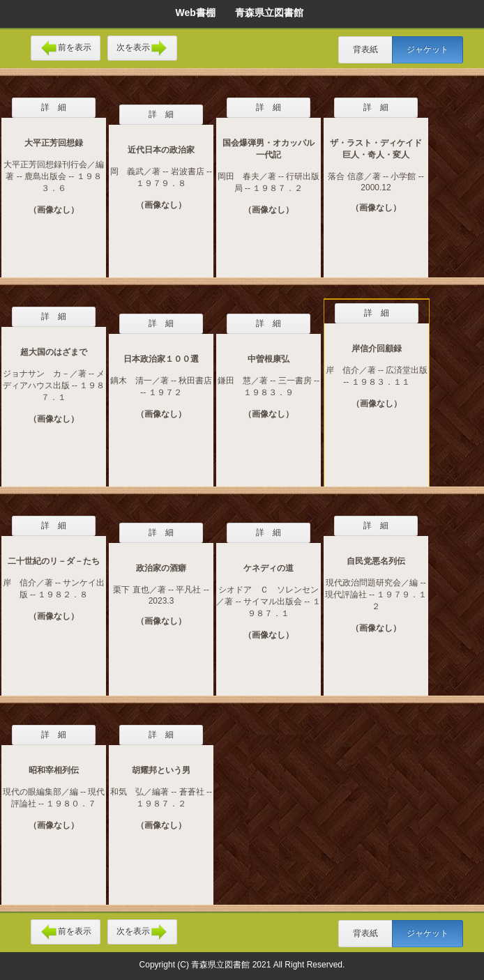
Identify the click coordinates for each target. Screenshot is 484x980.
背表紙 (365, 49)
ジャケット (428, 49)
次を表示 (142, 48)
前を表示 (66, 48)
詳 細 (54, 107)
